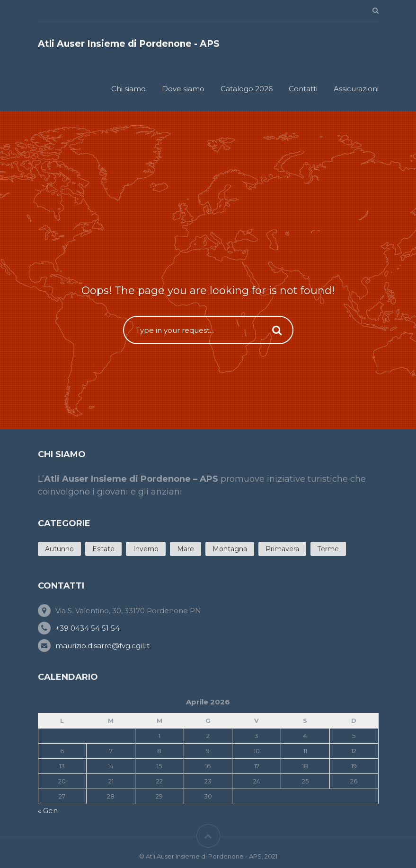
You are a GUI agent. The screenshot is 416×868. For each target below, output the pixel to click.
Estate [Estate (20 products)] (103, 549)
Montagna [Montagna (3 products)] (230, 549)
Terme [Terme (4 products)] (328, 549)
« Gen (48, 811)
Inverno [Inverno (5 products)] (146, 549)
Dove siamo (183, 89)
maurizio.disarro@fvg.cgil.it (102, 646)
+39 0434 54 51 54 (88, 628)
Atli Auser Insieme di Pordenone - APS (129, 44)
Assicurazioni (356, 89)
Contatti (303, 89)
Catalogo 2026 (247, 89)
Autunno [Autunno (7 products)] (59, 549)
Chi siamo (128, 89)
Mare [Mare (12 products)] (186, 549)
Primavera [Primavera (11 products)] (282, 549)
